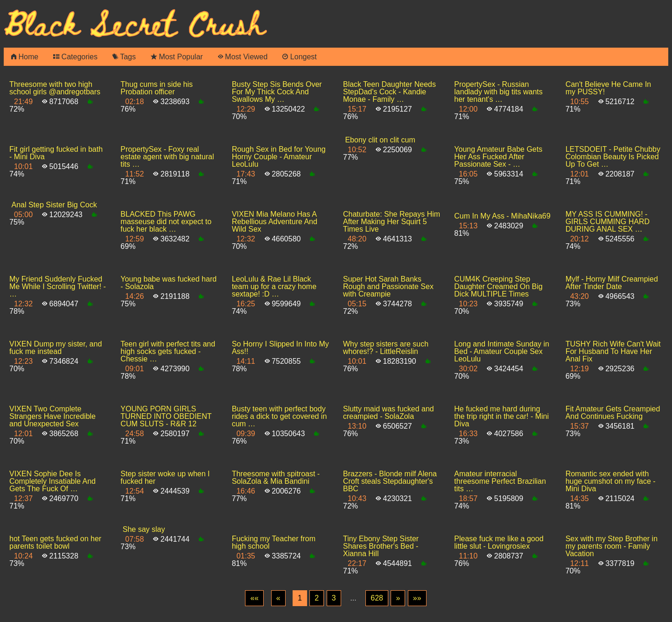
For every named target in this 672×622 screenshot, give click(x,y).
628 (377, 598)
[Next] (398, 598)
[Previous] (278, 598)
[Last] (417, 598)
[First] (254, 598)
